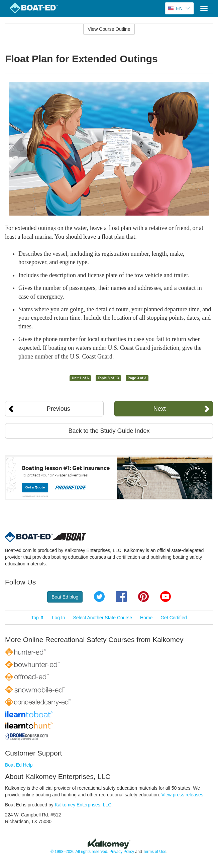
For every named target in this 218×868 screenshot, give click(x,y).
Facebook (121, 597)
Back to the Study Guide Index (109, 431)
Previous (59, 409)
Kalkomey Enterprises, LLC (83, 805)
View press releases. (183, 795)
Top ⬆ (37, 618)
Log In (59, 618)
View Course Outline (109, 29)
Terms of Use (154, 852)
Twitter (99, 597)
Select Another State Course (102, 618)
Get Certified (174, 618)
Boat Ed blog (65, 597)
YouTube (166, 597)
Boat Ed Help (19, 765)
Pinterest (143, 597)
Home (146, 618)
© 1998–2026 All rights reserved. (79, 852)
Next (160, 409)
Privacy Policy (122, 852)
